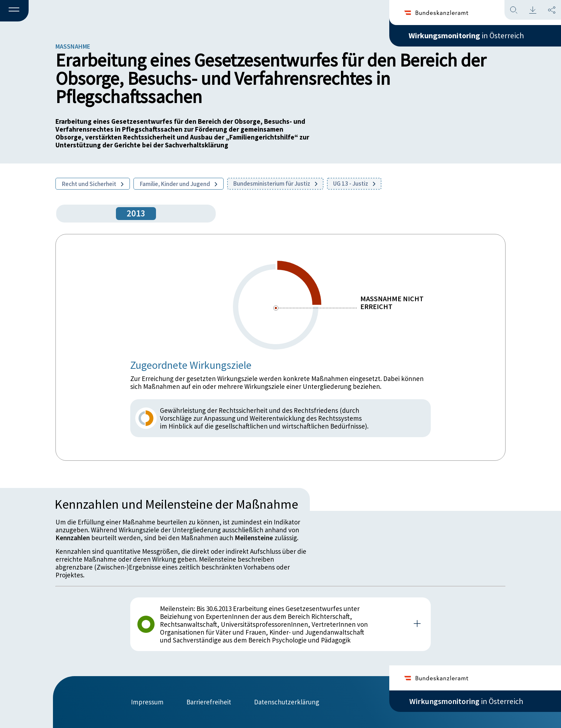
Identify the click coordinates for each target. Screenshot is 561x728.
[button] (14, 11)
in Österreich (466, 35)
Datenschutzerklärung (287, 702)
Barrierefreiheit (209, 702)
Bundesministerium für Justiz (275, 184)
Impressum (147, 702)
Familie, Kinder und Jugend (179, 184)
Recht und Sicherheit (93, 184)
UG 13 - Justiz (354, 184)
